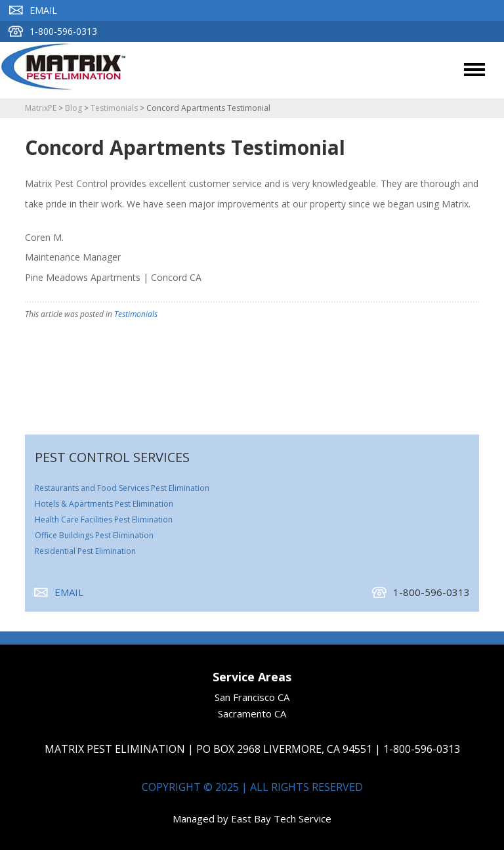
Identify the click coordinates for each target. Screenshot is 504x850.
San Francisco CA (252, 697)
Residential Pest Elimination (85, 551)
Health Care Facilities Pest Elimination (104, 520)
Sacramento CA (252, 713)
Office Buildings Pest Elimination (94, 535)
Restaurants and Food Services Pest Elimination (122, 488)
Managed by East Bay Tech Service (252, 818)
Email (33, 10)
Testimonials (114, 108)
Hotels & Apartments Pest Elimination (104, 504)
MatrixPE (41, 108)
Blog (73, 108)
